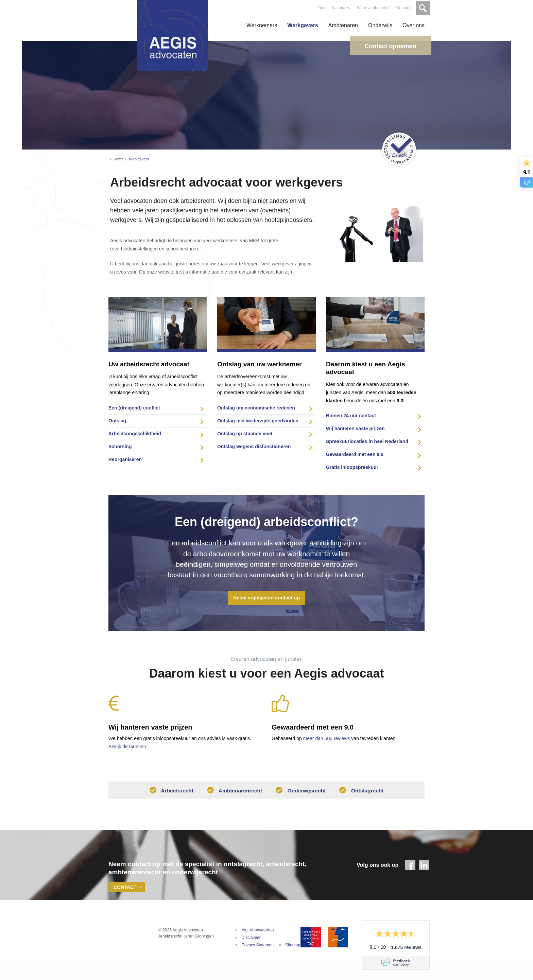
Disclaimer (251, 940)
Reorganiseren (125, 459)
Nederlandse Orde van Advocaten (311, 939)
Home (118, 159)
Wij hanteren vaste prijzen (355, 428)
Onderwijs (380, 25)
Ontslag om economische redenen (256, 408)
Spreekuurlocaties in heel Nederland (367, 441)
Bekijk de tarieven (127, 747)
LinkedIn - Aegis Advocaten (424, 867)
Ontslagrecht (363, 792)
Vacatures (340, 8)
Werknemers (262, 25)
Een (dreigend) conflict (134, 408)
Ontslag (117, 421)
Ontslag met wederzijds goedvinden (258, 421)
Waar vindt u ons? (372, 8)
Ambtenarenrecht (234, 792)
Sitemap (293, 947)
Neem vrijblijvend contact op (266, 598)
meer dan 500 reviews (327, 738)
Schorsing (120, 447)
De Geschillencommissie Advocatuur (338, 939)
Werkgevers (303, 25)
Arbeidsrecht (170, 792)
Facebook (410, 867)
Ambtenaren (343, 25)
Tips (321, 8)
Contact (403, 8)
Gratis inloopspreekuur (352, 467)
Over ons (414, 25)
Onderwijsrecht (301, 792)
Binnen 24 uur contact (351, 416)
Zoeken (422, 7)
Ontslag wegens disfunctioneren (254, 447)
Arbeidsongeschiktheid (135, 434)
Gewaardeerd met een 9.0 (355, 454)
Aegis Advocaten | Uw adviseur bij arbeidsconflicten (124, 943)
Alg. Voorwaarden (258, 932)
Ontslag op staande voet (245, 434)
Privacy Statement (258, 947)
